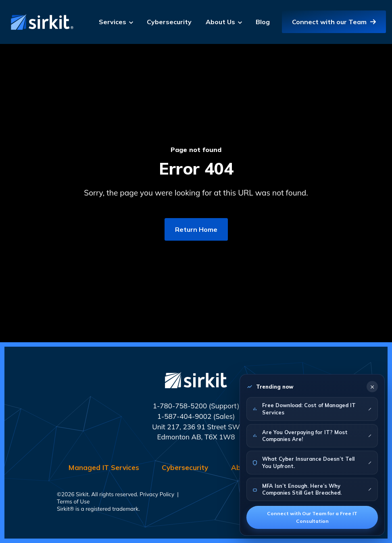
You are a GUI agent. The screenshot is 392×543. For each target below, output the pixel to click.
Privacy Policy (157, 494)
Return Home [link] (196, 229)
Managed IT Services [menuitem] (104, 467)
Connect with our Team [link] (334, 22)
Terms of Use (73, 501)
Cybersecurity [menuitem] (185, 467)
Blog (263, 22)
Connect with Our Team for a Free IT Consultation (312, 517)
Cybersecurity (169, 22)
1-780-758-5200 (180, 406)
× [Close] (372, 386)
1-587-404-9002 (185, 416)
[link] (40, 21)
